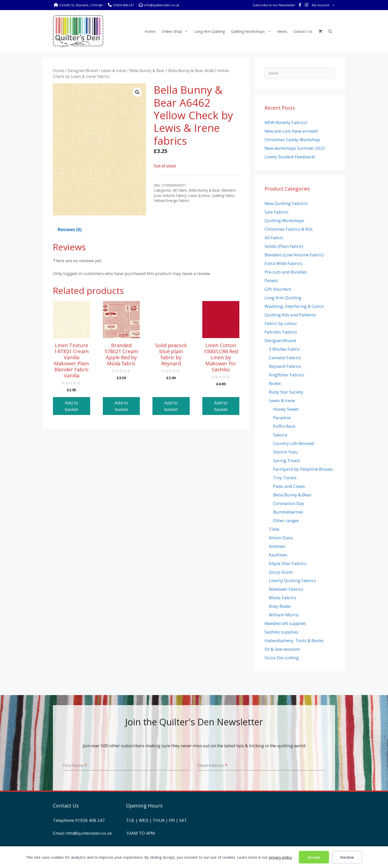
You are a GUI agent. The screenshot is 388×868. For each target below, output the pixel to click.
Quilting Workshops (253, 31)
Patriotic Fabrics (281, 332)
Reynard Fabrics (285, 366)
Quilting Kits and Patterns (290, 315)
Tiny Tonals (285, 478)
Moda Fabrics (283, 598)
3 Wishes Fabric (284, 349)
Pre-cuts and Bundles (286, 272)
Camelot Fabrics (285, 358)
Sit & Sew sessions (282, 649)
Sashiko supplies (281, 632)
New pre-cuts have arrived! (291, 131)
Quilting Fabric (223, 196)
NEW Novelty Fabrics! (286, 122)
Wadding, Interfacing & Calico (294, 306)
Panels (271, 280)
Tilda (274, 529)
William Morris (284, 615)
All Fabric (180, 190)
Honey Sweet (286, 409)
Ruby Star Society (286, 392)
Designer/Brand (83, 71)
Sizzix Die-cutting (282, 658)
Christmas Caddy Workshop (292, 140)
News (282, 31)
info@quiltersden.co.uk (89, 833)
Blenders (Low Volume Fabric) (294, 255)
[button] (137, 92)
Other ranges (286, 520)
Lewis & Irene (114, 71)
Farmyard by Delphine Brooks (303, 469)
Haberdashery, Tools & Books (294, 640)
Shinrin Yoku (286, 452)
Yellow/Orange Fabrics (172, 201)
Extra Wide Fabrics (283, 263)
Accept (314, 857)
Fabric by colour (281, 323)
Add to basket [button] (71, 406)
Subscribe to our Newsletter (274, 5)
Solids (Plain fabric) (284, 246)
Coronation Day (289, 503)
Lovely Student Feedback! (290, 157)
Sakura (280, 435)
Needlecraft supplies (285, 623)
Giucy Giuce (281, 572)
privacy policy (280, 857)
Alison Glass (281, 538)
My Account (324, 5)
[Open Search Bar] (330, 31)
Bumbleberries (288, 512)
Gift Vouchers (278, 289)
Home (150, 31)
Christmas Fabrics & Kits (289, 229)
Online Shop (176, 31)
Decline (347, 857)
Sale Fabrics (277, 212)
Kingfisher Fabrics (287, 375)
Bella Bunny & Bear (147, 71)
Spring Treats (287, 460)
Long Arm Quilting (210, 31)
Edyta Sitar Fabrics (288, 563)
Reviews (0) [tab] (70, 230)
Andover (277, 546)
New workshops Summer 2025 (295, 148)
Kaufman (278, 555)
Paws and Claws (289, 486)
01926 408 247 (90, 820)
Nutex (275, 383)
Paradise (282, 418)
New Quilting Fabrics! (286, 203)
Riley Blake (280, 606)
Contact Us (303, 31)
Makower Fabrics (286, 589)
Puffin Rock (284, 426)
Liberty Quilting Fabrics (292, 580)
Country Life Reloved (294, 443)
